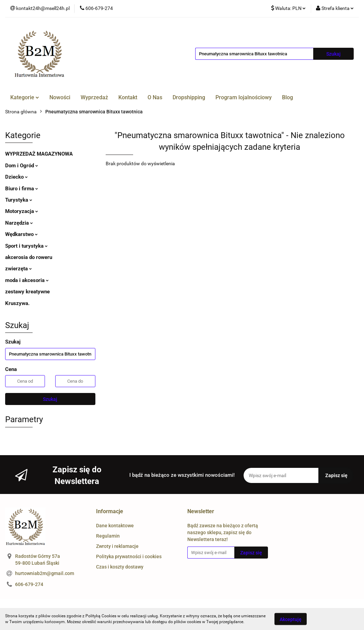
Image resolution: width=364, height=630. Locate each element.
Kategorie (25, 97)
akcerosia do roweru (29, 257)
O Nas (155, 97)
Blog (287, 97)
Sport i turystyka (26, 246)
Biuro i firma (22, 189)
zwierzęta (19, 269)
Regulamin (108, 536)
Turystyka (19, 200)
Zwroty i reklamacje (117, 546)
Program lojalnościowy (244, 97)
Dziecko (16, 177)
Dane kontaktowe (115, 526)
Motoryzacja (22, 211)
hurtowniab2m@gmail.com (45, 573)
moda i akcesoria (27, 280)
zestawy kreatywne (27, 292)
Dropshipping (189, 97)
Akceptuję (291, 619)
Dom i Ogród (22, 166)
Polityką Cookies (101, 616)
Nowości (60, 97)
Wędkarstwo (21, 234)
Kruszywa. (17, 303)
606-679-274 (29, 584)
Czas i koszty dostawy (120, 567)
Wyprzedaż (94, 97)
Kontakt (128, 97)
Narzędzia (19, 223)
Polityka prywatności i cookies (129, 556)
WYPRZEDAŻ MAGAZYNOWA (39, 154)
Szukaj (50, 399)
